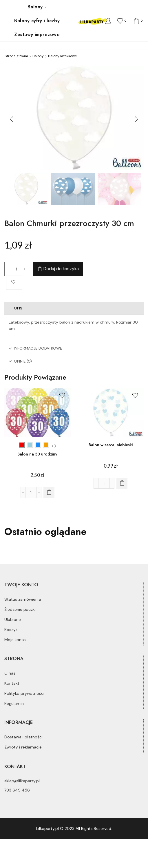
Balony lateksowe (62, 56)
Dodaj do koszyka (61, 269)
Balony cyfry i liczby (37, 21)
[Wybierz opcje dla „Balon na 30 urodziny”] (49, 492)
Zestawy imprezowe (37, 34)
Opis (15, 308)
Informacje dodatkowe (35, 348)
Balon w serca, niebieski (111, 445)
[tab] (74, 308)
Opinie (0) (20, 361)
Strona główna (16, 56)
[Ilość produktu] (17, 269)
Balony (37, 7)
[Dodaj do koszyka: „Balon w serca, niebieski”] (122, 483)
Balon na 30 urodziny (37, 454)
